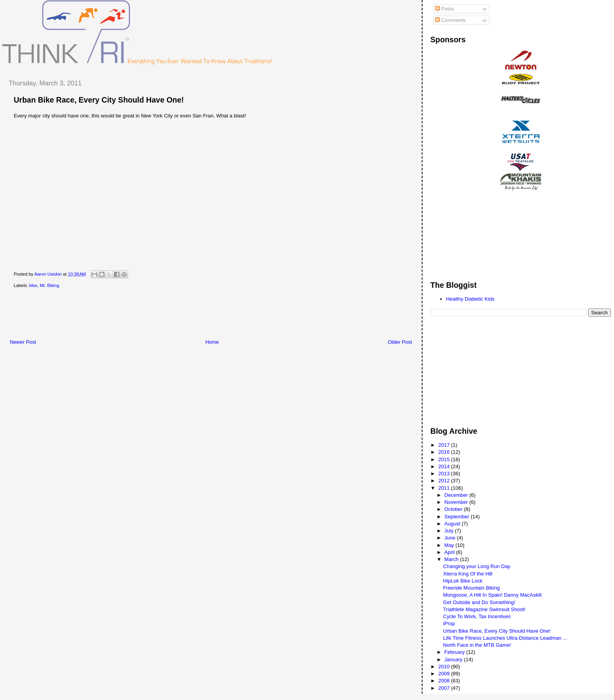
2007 (445, 688)
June (451, 538)
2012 (445, 481)
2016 (445, 452)
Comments (450, 20)
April (450, 552)
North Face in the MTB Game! (477, 645)
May (450, 545)
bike (33, 285)
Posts (444, 9)
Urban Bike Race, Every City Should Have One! (99, 100)
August (453, 524)
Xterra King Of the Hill (468, 574)
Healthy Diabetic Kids (470, 299)
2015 (445, 459)
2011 (445, 488)
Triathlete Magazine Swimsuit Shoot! (485, 609)
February (455, 652)
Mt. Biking (50, 285)
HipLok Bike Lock (463, 581)
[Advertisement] (144, 315)
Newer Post (23, 342)
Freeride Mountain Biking (472, 588)
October (454, 509)
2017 (445, 445)
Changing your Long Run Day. (477, 566)
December (457, 495)
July (450, 531)
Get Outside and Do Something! (479, 602)
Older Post (400, 342)
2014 (445, 466)
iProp (449, 623)
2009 (445, 674)
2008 (445, 681)
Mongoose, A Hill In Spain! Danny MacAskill (492, 595)
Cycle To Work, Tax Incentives (477, 616)
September (458, 517)
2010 (445, 667)
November (457, 502)
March (452, 559)
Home (212, 342)
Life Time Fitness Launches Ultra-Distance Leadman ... (505, 638)
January (454, 659)
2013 (445, 474)
